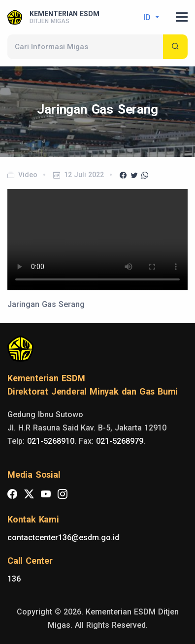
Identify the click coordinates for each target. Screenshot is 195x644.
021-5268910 (51, 441)
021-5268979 (120, 441)
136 (14, 579)
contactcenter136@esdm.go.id (63, 537)
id (148, 17)
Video (28, 175)
